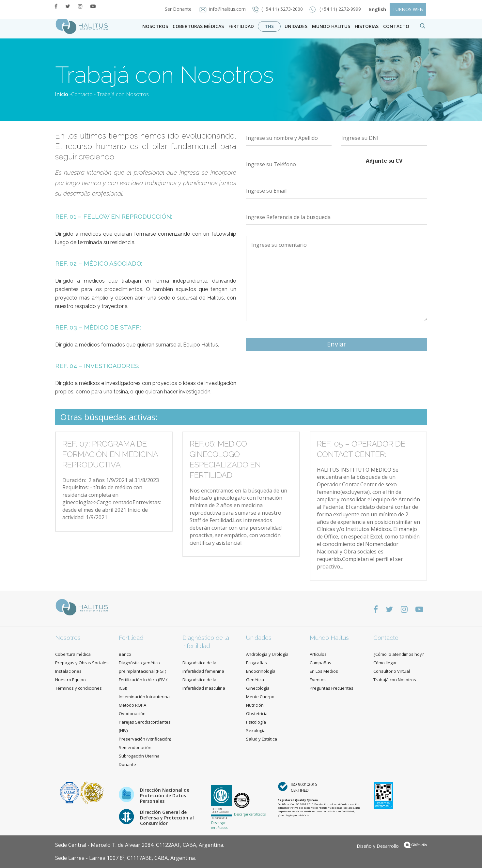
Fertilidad (241, 26)
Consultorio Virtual (392, 671)
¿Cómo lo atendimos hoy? (399, 654)
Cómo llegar (385, 663)
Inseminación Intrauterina (144, 697)
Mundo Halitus (331, 26)
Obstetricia (257, 714)
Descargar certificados (219, 825)
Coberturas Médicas (198, 26)
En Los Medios (324, 671)
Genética (255, 680)
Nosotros (155, 26)
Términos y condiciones (78, 688)
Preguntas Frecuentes (332, 688)
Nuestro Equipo (70, 680)
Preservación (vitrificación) (145, 739)
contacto (396, 26)
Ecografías (257, 663)
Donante (127, 764)
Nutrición (255, 705)
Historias (367, 26)
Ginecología (258, 688)
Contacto (82, 94)
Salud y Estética (262, 739)
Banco (125, 654)
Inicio (62, 94)
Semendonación (135, 747)
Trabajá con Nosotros (395, 680)
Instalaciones (68, 671)
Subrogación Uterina (139, 756)
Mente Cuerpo (260, 697)
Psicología (256, 722)
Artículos (318, 654)
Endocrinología (261, 671)
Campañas (320, 663)
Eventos (318, 680)
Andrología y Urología (267, 654)
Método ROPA (132, 705)
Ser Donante (179, 9)
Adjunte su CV (384, 161)
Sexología (256, 730)
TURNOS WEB (408, 9)
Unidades (296, 26)
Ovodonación (132, 714)
